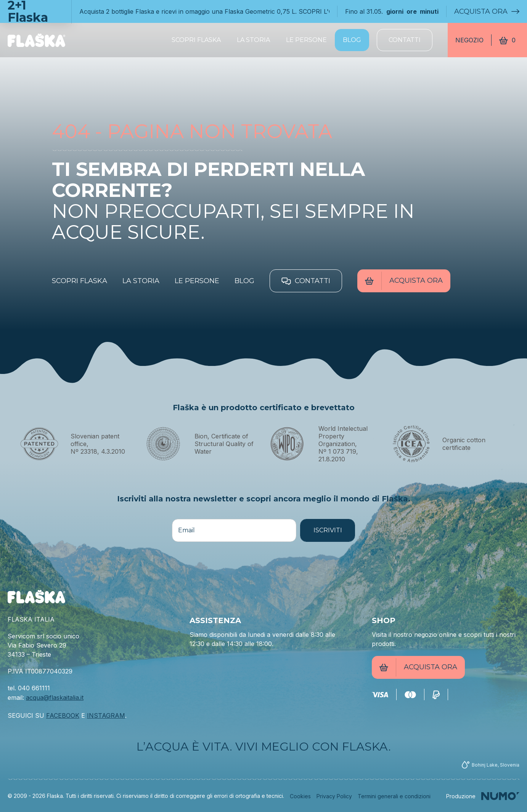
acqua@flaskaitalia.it (55, 698)
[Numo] (483, 796)
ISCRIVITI (328, 530)
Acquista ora (487, 11)
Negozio (469, 40)
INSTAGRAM (106, 715)
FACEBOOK (63, 715)
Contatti (405, 40)
